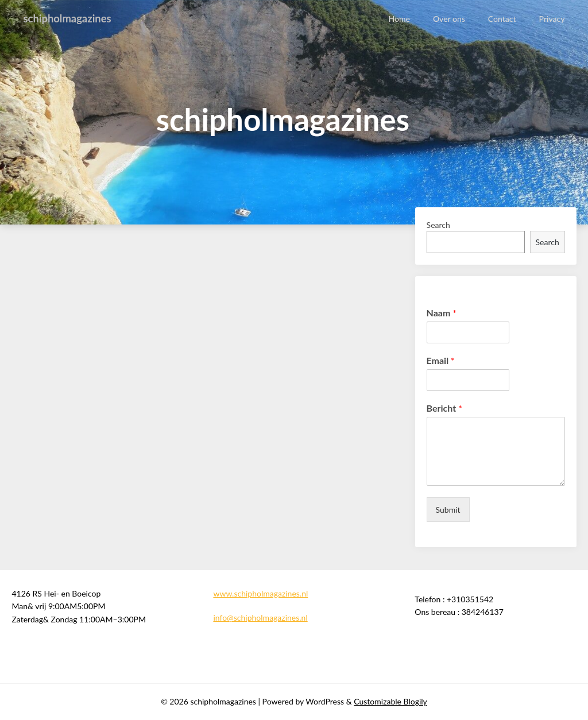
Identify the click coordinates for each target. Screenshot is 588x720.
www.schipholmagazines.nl (260, 593)
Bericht (444, 408)
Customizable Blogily (390, 701)
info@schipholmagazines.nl (260, 618)
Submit (448, 510)
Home (399, 19)
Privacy (552, 19)
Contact (502, 19)
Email (441, 360)
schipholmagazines (71, 18)
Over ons (450, 19)
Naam (442, 313)
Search (438, 225)
